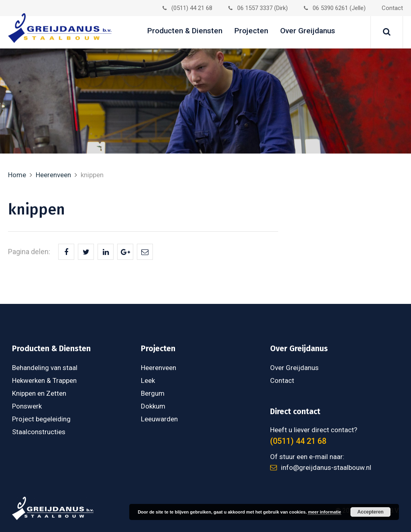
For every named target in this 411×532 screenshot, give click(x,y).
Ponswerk (27, 406)
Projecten (251, 31)
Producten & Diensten (185, 31)
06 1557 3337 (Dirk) (258, 8)
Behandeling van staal (45, 368)
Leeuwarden (159, 419)
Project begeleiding (41, 419)
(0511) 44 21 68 (187, 8)
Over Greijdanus (308, 31)
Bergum (153, 393)
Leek (148, 380)
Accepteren (370, 512)
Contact (392, 8)
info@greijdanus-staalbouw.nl (321, 467)
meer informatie (325, 512)
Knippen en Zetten (39, 393)
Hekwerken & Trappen (44, 380)
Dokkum (153, 406)
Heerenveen (53, 175)
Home (17, 175)
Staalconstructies (39, 432)
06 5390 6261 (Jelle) (335, 8)
